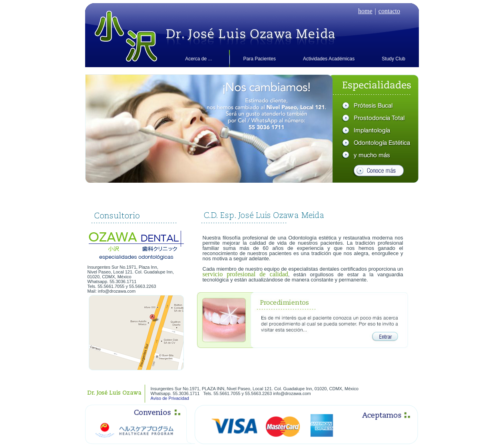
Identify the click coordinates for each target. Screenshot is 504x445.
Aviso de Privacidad (170, 398)
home (365, 11)
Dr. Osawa (250, 36)
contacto (389, 11)
